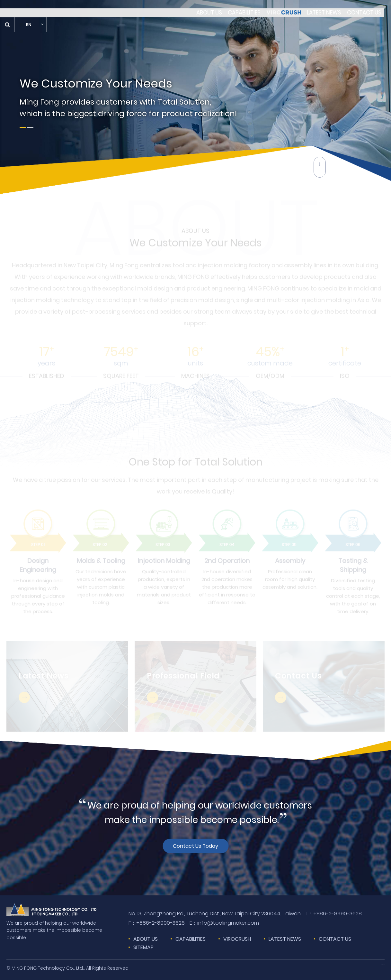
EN (367, 16)
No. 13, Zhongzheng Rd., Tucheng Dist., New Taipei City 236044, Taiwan (215, 914)
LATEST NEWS (285, 939)
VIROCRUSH (237, 939)
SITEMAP (143, 947)
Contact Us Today (195, 846)
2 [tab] (30, 127)
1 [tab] (23, 127)
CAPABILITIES (191, 939)
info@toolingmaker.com (224, 923)
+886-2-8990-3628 (334, 914)
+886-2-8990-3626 (157, 923)
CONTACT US (335, 939)
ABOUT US (146, 939)
